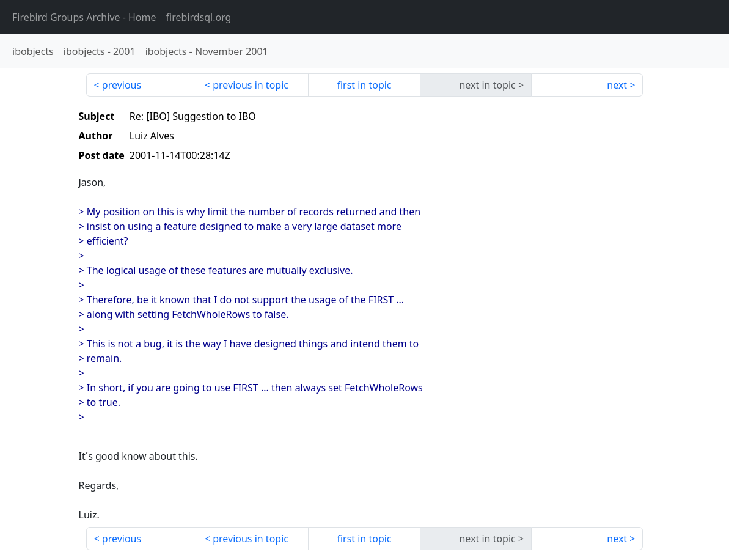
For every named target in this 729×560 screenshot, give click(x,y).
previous (122, 85)
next (617, 85)
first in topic (364, 85)
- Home (84, 17)
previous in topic (251, 85)
